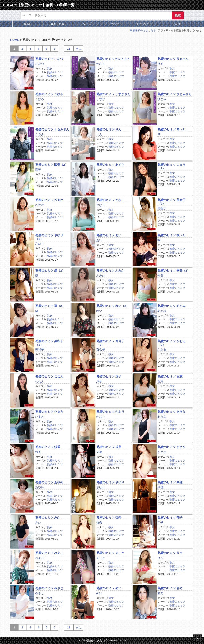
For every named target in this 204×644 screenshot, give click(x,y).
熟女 (50, 68)
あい (99, 240)
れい (99, 311)
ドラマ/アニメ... (147, 24)
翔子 (160, 522)
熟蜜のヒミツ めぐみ (172, 306)
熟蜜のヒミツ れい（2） (113, 306)
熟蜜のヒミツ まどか (172, 447)
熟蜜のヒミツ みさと (49, 588)
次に (79, 49)
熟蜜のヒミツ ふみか (110, 270)
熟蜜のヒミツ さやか (49, 200)
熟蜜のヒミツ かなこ (110, 200)
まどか (162, 452)
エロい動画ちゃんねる (93, 640)
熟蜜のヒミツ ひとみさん (175, 94)
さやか (40, 205)
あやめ (40, 487)
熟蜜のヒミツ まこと (110, 553)
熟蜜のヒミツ (55, 72)
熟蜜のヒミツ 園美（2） (52, 165)
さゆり (40, 244)
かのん (101, 64)
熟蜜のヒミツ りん (109, 129)
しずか (101, 99)
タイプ (87, 24)
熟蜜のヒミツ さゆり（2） (49, 237)
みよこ (40, 558)
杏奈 (99, 522)
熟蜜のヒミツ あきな (172, 412)
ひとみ (162, 99)
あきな (162, 417)
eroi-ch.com (118, 640)
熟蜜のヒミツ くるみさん (52, 129)
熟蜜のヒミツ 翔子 (170, 517)
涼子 (99, 381)
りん (99, 134)
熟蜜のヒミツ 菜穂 (170, 482)
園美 (38, 170)
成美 (99, 452)
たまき (40, 417)
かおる (162, 349)
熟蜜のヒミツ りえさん (173, 59)
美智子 (162, 208)
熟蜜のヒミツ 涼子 (109, 376)
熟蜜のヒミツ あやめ (49, 482)
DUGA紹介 (57, 24)
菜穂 (160, 487)
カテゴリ (117, 24)
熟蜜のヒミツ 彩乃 (170, 588)
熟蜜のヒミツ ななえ (49, 376)
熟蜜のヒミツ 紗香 (48, 447)
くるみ (40, 134)
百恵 (160, 381)
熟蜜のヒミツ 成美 (109, 447)
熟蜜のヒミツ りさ (170, 553)
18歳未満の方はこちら (143, 30)
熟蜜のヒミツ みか (48, 517)
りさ (160, 558)
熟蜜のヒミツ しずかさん (113, 94)
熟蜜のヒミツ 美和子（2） (49, 343)
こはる (40, 99)
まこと (101, 558)
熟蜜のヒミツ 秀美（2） (174, 270)
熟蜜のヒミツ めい (109, 588)
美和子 (40, 349)
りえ (160, 64)
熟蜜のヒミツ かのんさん (113, 59)
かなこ (101, 205)
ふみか (101, 275)
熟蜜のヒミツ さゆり (110, 482)
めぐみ (162, 311)
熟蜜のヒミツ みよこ (49, 553)
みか (38, 522)
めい (99, 593)
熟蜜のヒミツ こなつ (49, 59)
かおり (101, 417)
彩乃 (160, 593)
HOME (27, 24)
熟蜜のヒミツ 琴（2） (173, 129)
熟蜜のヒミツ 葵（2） (50, 306)
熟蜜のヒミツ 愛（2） (50, 270)
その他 (177, 24)
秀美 (160, 275)
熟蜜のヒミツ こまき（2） (172, 166)
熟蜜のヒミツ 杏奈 (109, 517)
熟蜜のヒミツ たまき (49, 412)
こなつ (40, 64)
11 (69, 49)
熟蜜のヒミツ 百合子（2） (110, 343)
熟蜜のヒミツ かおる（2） (172, 343)
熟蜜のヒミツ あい (109, 235)
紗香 (38, 452)
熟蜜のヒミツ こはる (49, 94)
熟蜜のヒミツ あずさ (110, 165)
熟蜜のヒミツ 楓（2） (173, 235)
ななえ (40, 381)
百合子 (101, 349)
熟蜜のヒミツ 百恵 (170, 376)
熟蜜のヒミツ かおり (110, 412)
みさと (40, 593)
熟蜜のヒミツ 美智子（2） (172, 202)
